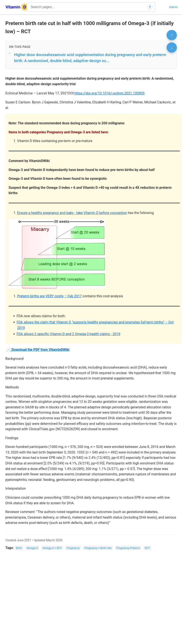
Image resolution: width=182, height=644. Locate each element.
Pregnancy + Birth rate (98, 548)
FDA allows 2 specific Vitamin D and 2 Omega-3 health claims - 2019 (68, 334)
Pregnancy (73, 548)
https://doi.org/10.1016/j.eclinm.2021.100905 (110, 93)
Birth (19, 548)
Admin (173, 7)
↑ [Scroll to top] (172, 35)
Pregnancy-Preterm (128, 548)
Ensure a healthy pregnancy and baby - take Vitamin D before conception (72, 213)
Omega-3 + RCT (52, 548)
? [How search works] (150, 7)
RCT (147, 548)
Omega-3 (32, 548)
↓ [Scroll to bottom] (172, 48)
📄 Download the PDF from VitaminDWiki (38, 350)
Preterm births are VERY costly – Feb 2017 (49, 296)
